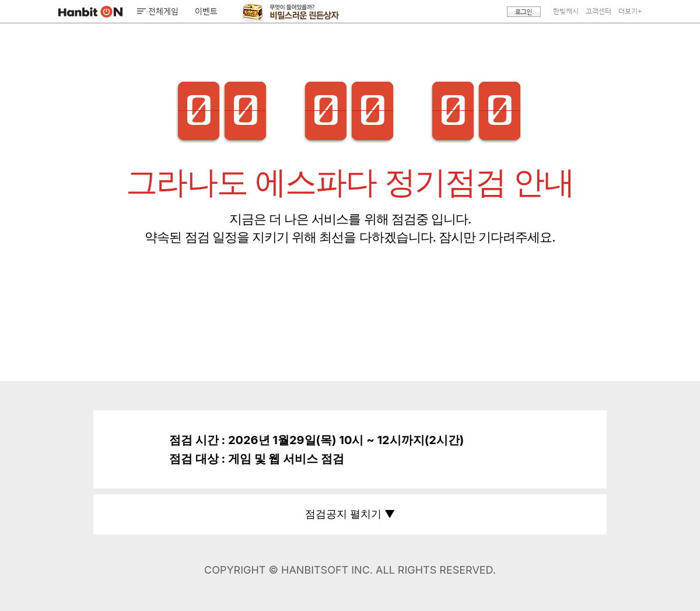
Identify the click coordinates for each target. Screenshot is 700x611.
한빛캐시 (566, 11)
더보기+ (630, 11)
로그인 (524, 12)
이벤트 (206, 12)
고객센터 (598, 11)
